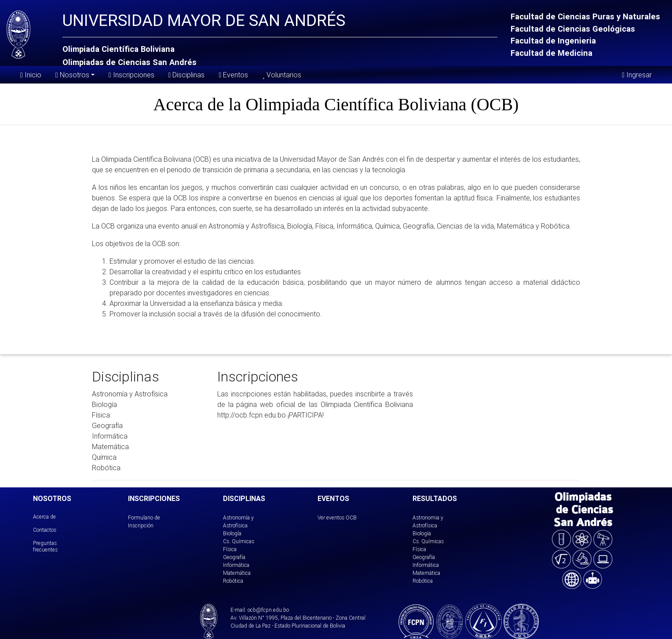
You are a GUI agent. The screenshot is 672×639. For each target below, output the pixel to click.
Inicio (31, 75)
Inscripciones (131, 75)
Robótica (233, 581)
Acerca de (44, 517)
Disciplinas (187, 75)
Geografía (234, 557)
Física (230, 549)
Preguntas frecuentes (45, 546)
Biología (232, 533)
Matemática (237, 573)
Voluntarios (281, 75)
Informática (236, 565)
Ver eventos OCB (337, 517)
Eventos (233, 75)
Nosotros (72, 74)
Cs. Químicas (239, 541)
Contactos (45, 530)
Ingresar (637, 75)
